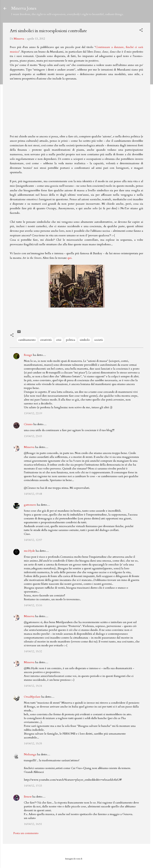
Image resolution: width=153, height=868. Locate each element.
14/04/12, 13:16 (33, 605)
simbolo (85, 340)
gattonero (30, 505)
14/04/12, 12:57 (33, 540)
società (99, 340)
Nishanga (30, 754)
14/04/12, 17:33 (33, 786)
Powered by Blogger (76, 852)
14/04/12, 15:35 (33, 744)
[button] (141, 31)
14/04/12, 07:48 (33, 494)
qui (69, 258)
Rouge (28, 355)
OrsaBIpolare (32, 697)
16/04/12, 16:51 (33, 824)
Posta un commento (26, 833)
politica (71, 340)
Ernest (28, 797)
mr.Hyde (29, 551)
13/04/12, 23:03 (33, 436)
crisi (59, 340)
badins (85, 859)
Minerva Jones (24, 8)
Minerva (29, 447)
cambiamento (27, 340)
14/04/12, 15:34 (33, 686)
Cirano (28, 424)
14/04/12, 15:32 (33, 651)
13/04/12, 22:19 (33, 413)
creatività (46, 340)
